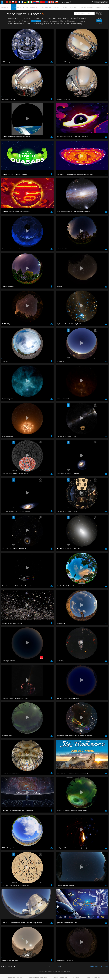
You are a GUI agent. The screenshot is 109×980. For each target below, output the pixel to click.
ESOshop (26, 7)
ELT (68, 18)
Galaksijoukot (55, 21)
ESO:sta (3, 7)
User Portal (104, 2)
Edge (8, 417)
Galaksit (45, 21)
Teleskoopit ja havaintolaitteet (41, 7)
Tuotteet (80, 7)
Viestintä (73, 7)
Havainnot (56, 7)
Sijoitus (99, 21)
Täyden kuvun (36, 21)
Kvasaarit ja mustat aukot (32, 24)
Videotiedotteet (76, 24)
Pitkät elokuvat (24, 21)
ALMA (26, 18)
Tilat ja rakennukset (15, 24)
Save (6, 450)
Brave (8, 413)
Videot (14, 8)
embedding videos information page (31, 380)
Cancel (16, 450)
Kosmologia (62, 18)
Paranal (82, 21)
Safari (8, 421)
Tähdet (67, 24)
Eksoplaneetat (13, 21)
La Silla (65, 21)
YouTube (4, 376)
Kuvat (9, 7)
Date (100, 23)
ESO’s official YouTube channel (48, 376)
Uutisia (19, 7)
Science (97, 2)
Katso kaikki (12, 18)
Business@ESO (89, 7)
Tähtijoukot (58, 24)
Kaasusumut (73, 21)
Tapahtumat (65, 7)
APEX (31, 18)
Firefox (8, 419)
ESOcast (74, 18)
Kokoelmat (52, 18)
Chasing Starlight (40, 18)
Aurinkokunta (48, 24)
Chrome (8, 415)
